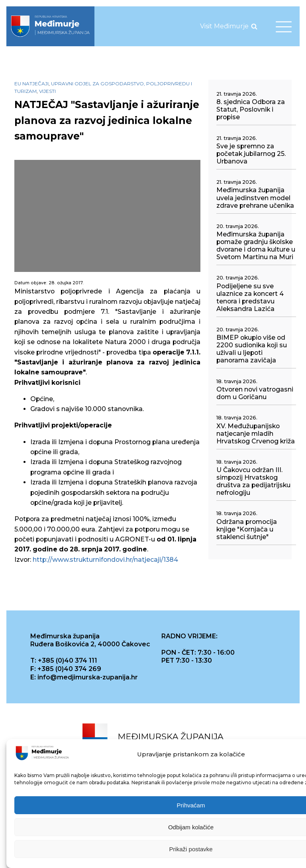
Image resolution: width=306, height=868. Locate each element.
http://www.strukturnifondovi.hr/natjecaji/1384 (105, 560)
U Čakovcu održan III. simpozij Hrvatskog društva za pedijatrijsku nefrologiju (253, 481)
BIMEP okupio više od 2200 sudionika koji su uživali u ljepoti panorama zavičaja (252, 349)
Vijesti (47, 91)
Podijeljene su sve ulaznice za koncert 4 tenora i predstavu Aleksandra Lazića (250, 297)
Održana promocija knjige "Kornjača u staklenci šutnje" (247, 529)
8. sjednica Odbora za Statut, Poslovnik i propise (251, 109)
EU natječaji (31, 84)
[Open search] (254, 26)
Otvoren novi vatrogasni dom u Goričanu (255, 393)
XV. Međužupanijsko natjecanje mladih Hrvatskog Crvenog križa (256, 434)
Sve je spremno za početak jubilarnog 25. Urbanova (251, 154)
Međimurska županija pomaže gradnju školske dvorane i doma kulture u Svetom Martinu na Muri (256, 246)
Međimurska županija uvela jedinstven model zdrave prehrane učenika (255, 198)
